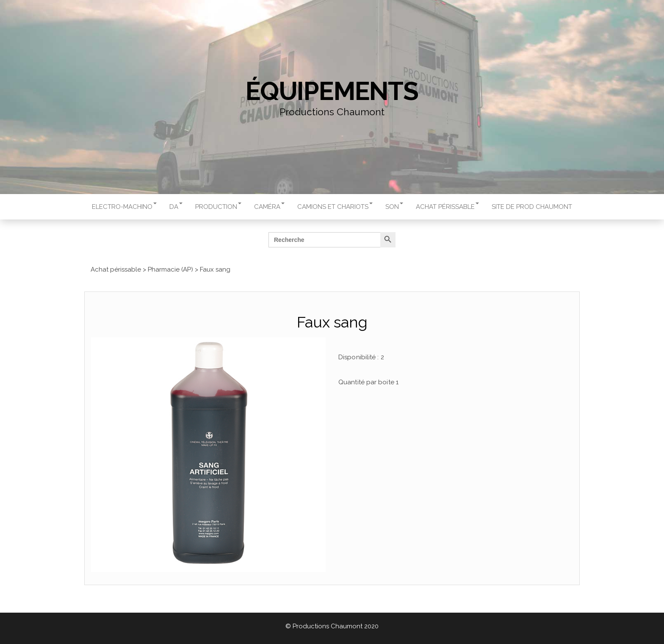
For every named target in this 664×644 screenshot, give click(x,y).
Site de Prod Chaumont (532, 207)
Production (218, 207)
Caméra (269, 207)
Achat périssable (447, 207)
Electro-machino (124, 207)
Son (394, 207)
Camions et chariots (335, 207)
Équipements (332, 91)
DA (176, 207)
